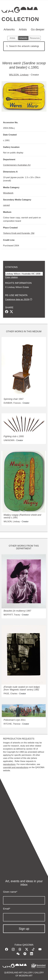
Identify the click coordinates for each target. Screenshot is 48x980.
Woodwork (8, 193)
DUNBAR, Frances (12, 403)
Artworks (9, 29)
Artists (23, 29)
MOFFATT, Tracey (12, 615)
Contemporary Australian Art (17, 165)
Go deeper (38, 29)
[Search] (24, 46)
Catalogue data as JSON (17, 299)
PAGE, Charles (10, 694)
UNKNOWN (9, 440)
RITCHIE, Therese (12, 724)
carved (6, 205)
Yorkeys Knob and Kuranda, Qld (19, 233)
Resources (35, 38)
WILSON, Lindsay (19, 75)
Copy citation (11, 277)
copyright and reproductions (16, 767)
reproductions (9, 764)
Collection (20, 19)
